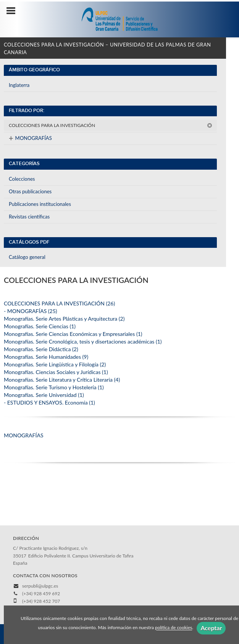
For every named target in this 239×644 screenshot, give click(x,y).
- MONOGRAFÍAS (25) (31, 311)
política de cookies (174, 628)
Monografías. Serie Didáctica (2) (41, 349)
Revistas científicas (29, 217)
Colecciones (22, 179)
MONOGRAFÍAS (30, 138)
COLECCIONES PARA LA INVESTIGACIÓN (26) (59, 303)
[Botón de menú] (14, 11)
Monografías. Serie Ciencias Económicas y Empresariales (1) (73, 334)
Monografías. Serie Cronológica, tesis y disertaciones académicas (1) (83, 341)
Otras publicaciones (30, 191)
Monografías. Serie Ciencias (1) (40, 326)
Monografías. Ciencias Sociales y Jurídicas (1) (56, 372)
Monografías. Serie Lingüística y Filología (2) (55, 364)
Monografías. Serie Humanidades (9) (46, 357)
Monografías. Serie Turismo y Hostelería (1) (54, 387)
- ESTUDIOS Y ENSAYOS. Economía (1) (49, 402)
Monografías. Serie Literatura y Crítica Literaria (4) (62, 380)
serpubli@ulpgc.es (40, 586)
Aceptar (211, 628)
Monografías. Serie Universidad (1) (44, 395)
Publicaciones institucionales (40, 204)
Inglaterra (19, 85)
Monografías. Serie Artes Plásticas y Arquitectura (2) (64, 319)
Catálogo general (27, 257)
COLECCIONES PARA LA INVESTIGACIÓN (111, 125)
